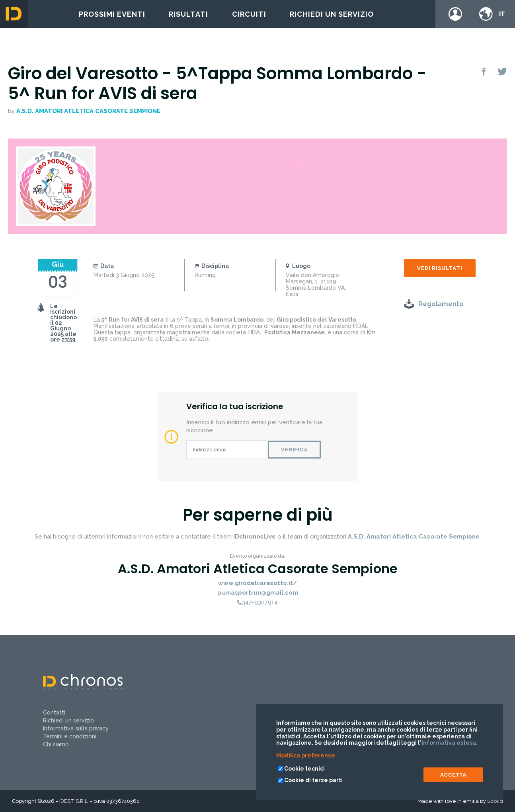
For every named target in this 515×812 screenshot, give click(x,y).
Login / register (455, 14)
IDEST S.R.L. (74, 801)
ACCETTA (454, 775)
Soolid (495, 801)
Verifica (294, 450)
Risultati (188, 14)
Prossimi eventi (112, 14)
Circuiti (249, 14)
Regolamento (441, 304)
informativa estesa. (450, 743)
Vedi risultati (440, 268)
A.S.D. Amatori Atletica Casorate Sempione (88, 111)
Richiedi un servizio (332, 14)
